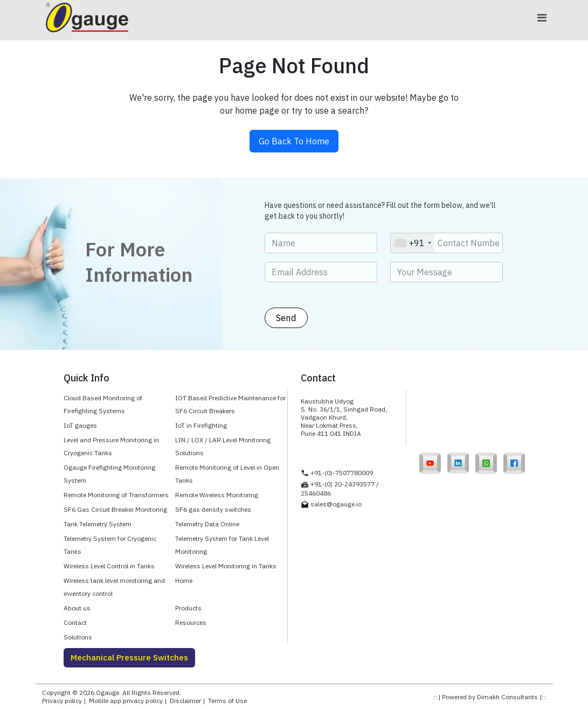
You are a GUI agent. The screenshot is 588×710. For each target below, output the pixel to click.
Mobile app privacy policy (126, 701)
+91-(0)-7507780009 (342, 473)
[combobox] (413, 243)
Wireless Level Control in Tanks (109, 566)
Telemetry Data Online (207, 524)
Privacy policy (62, 701)
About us (77, 608)
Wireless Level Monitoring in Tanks (226, 566)
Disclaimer (185, 701)
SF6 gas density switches (213, 509)
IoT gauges (80, 425)
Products (188, 608)
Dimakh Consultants (507, 697)
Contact (75, 622)
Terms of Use (227, 701)
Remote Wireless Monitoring (217, 495)
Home (184, 580)
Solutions (78, 637)
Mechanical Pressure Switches (129, 657)
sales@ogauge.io (336, 504)
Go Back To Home (294, 141)
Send (286, 318)
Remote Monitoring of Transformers (116, 495)
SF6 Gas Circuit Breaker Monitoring (115, 509)
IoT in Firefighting (201, 425)
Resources (191, 622)
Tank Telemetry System (98, 524)
